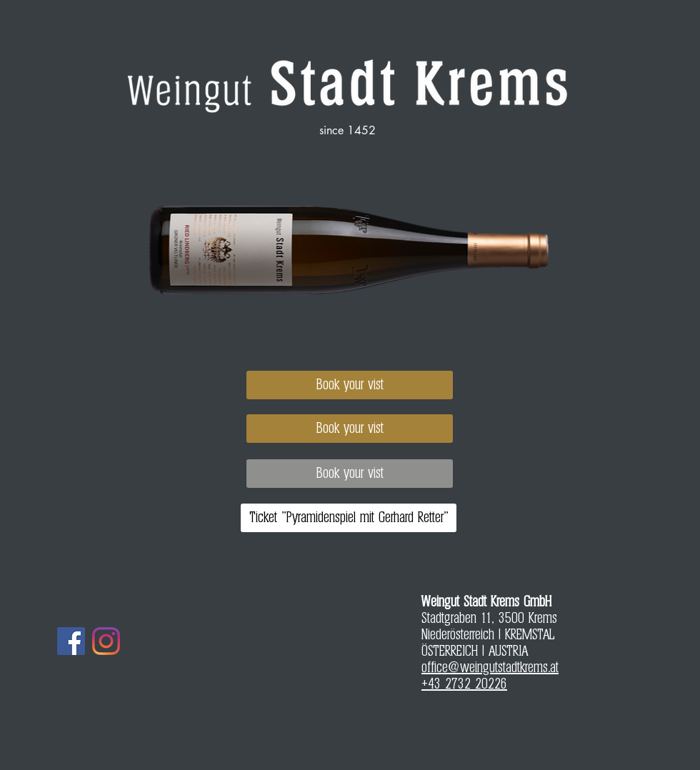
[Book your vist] (350, 385)
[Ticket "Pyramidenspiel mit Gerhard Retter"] (349, 518)
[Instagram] (106, 641)
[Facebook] (71, 641)
